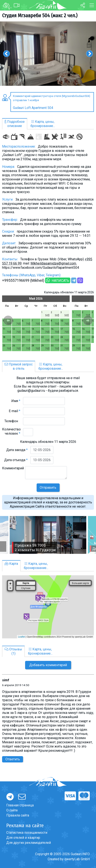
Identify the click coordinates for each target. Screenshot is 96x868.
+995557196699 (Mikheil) (23, 280)
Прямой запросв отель (19, 366)
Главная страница (20, 805)
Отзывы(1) (13, 651)
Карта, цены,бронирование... (43, 124)
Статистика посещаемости (27, 833)
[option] (48, 54)
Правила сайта (18, 815)
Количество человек (11, 431)
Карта (11, 564)
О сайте (12, 810)
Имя (16, 401)
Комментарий (13, 470)
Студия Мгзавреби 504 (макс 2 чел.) (40, 16)
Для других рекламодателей (29, 843)
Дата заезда (17, 450)
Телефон (12, 421)
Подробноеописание (15, 124)
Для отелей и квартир (23, 838)
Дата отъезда (16, 460)
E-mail (15, 411)
